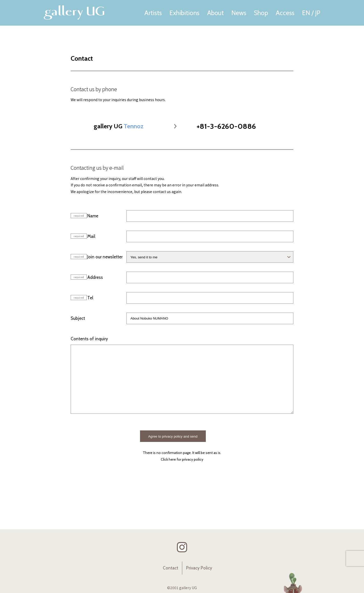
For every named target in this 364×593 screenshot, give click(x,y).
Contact (170, 568)
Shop (261, 13)
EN (306, 13)
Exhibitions (184, 13)
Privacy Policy (199, 568)
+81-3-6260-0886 (226, 126)
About (215, 13)
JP (318, 13)
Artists (153, 13)
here (172, 459)
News (239, 13)
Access (285, 13)
